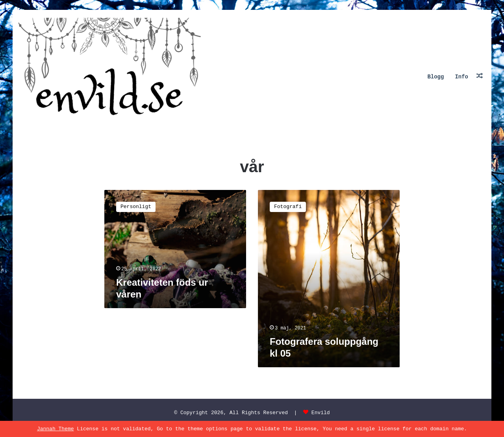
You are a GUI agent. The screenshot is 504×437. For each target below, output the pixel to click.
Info (461, 77)
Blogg (435, 77)
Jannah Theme (56, 429)
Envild (321, 413)
